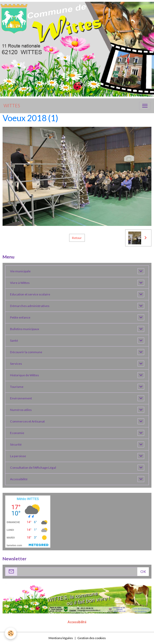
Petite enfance (20, 317)
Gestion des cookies (92, 638)
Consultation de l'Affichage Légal (33, 468)
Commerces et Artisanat (27, 421)
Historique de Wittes (24, 375)
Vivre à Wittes (20, 283)
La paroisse (18, 456)
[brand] (12, 106)
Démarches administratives (30, 306)
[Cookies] (11, 633)
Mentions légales (61, 638)
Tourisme (17, 387)
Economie (17, 433)
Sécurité (16, 444)
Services (16, 364)
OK (143, 571)
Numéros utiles (21, 410)
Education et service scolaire (30, 294)
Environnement (21, 398)
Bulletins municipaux (25, 329)
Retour (77, 238)
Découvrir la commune (26, 352)
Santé (14, 340)
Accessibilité (19, 479)
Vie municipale (20, 271)
